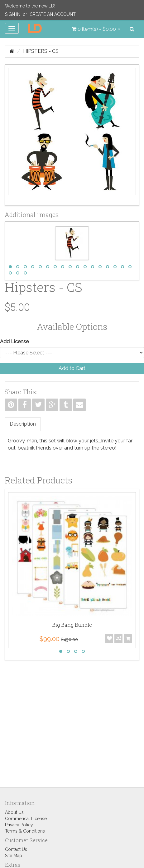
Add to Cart (72, 368)
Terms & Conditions (25, 831)
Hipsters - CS (41, 51)
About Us (14, 812)
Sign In (13, 14)
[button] (96, 29)
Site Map (14, 856)
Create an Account (53, 14)
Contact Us (16, 849)
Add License (14, 342)
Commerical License (26, 819)
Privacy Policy (19, 825)
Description (23, 424)
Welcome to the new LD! (30, 6)
